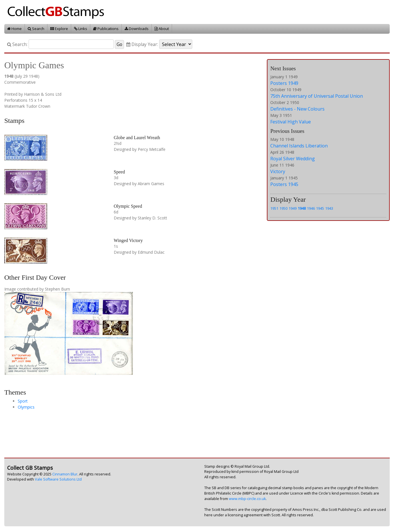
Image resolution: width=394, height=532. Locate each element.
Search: (17, 44)
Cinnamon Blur (65, 474)
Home (14, 29)
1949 (293, 208)
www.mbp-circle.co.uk (247, 499)
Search (36, 29)
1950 (283, 208)
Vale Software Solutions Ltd (58, 479)
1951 (274, 208)
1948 (302, 208)
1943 (329, 208)
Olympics (26, 407)
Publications (106, 29)
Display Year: (142, 44)
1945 (320, 208)
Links (81, 29)
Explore (59, 29)
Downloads (137, 29)
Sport (23, 401)
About (162, 29)
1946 (311, 208)
